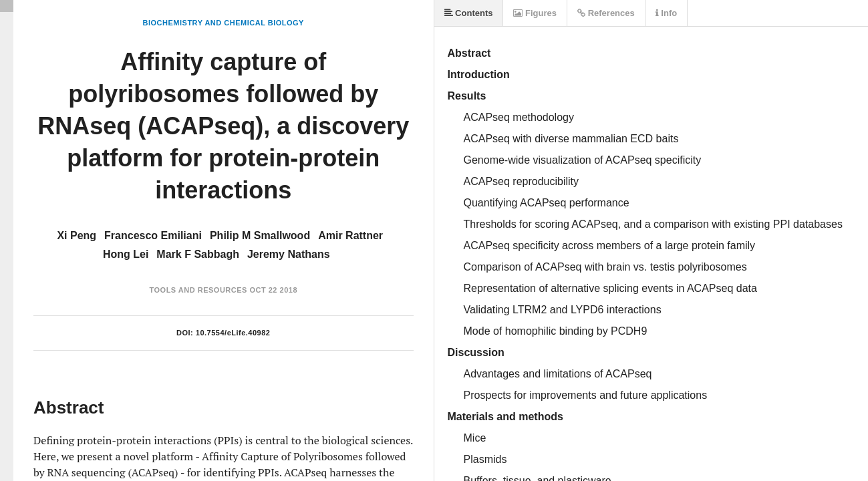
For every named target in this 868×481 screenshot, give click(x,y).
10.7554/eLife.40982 (233, 333)
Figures (535, 13)
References (606, 13)
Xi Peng (77, 235)
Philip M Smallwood (260, 235)
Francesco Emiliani (153, 235)
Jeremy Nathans (289, 254)
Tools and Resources (198, 290)
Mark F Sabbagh (198, 254)
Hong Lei (126, 254)
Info (666, 13)
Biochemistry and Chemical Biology (224, 23)
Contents (469, 13)
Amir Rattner (350, 235)
